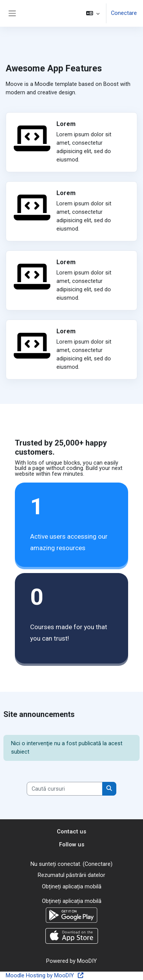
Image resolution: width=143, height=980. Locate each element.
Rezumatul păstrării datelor (71, 875)
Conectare (124, 13)
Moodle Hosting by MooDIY (45, 975)
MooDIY (87, 961)
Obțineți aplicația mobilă (72, 886)
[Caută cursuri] (65, 789)
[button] (93, 13)
